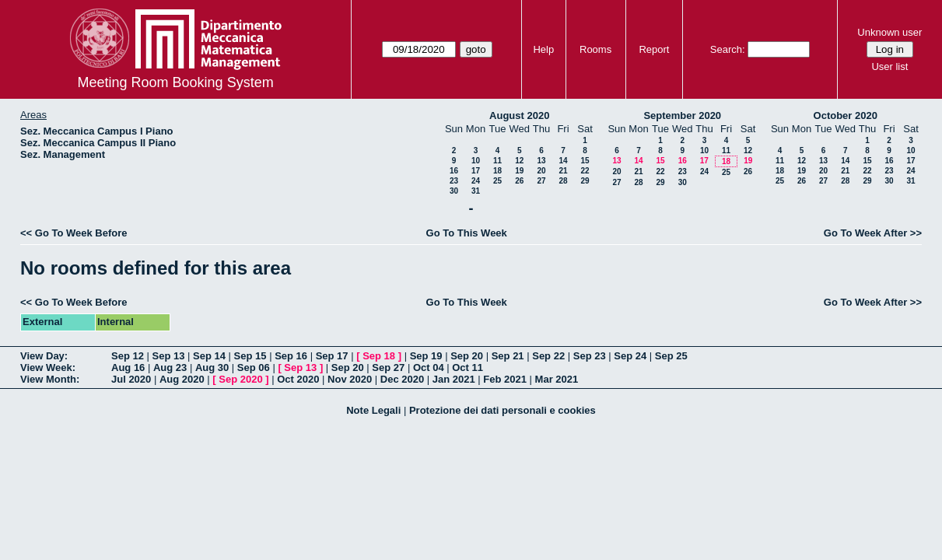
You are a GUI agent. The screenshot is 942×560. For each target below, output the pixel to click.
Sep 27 (388, 367)
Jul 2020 (131, 379)
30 (454, 191)
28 (563, 181)
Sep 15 (250, 356)
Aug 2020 (182, 379)
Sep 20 (467, 356)
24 (476, 181)
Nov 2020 (350, 379)
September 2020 (682, 115)
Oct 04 (429, 367)
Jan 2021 (454, 379)
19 (519, 171)
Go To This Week (467, 233)
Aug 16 (128, 367)
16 (454, 171)
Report (654, 49)
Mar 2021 (557, 379)
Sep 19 (426, 356)
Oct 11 (467, 367)
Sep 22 (548, 356)
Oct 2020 (298, 379)
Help (543, 49)
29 (585, 181)
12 (519, 161)
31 (476, 191)
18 (497, 171)
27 (541, 181)
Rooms (595, 49)
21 (563, 171)
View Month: (50, 379)
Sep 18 (379, 356)
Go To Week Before (81, 233)
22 (585, 171)
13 (541, 161)
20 (541, 171)
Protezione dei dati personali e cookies (503, 410)
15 (585, 161)
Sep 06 (254, 367)
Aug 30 (212, 367)
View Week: (48, 367)
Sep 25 (671, 356)
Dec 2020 (402, 379)
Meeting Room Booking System (176, 82)
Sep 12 (128, 356)
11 (497, 161)
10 (476, 161)
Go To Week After (865, 233)
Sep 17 (332, 356)
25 (497, 181)
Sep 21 (508, 356)
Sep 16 (291, 356)
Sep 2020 (240, 379)
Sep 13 (169, 356)
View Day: (44, 356)
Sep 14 (209, 356)
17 (476, 171)
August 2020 (519, 115)
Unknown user (889, 32)
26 (519, 181)
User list (889, 66)
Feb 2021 (505, 379)
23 (454, 181)
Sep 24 (630, 356)
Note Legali (373, 410)
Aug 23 (170, 367)
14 (563, 161)
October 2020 (846, 115)
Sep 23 (590, 356)
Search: (728, 49)
